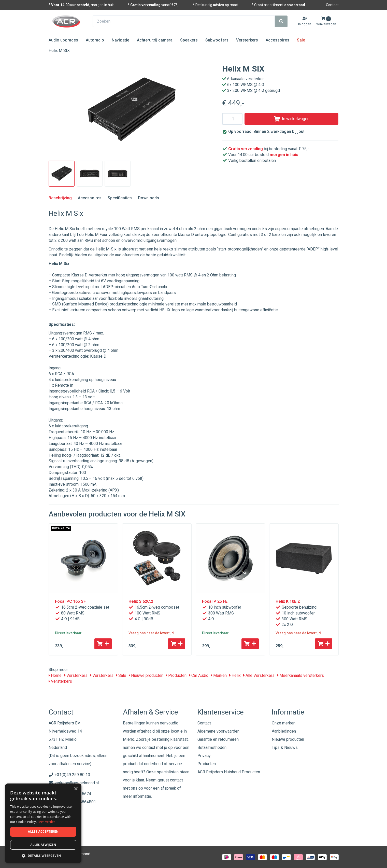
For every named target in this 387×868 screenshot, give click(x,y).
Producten (176, 675)
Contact (332, 5)
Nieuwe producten (146, 675)
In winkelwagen (292, 119)
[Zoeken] (281, 21)
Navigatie (120, 40)
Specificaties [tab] (120, 198)
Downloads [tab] (148, 198)
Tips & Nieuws (285, 747)
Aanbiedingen (284, 731)
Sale (301, 40)
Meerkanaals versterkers (300, 675)
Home (55, 675)
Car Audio (199, 675)
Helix (235, 675)
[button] (43, 855)
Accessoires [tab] (90, 198)
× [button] (76, 789)
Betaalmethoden (212, 747)
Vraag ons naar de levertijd (151, 633)
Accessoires (277, 40)
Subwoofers (217, 40)
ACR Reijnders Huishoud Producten (229, 772)
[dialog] (43, 823)
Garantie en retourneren (218, 739)
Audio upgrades (63, 40)
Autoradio (95, 40)
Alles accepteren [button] (43, 831)
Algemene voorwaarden (218, 731)
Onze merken (284, 723)
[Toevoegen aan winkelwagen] (103, 644)
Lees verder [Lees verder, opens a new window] (46, 822)
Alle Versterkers (259, 675)
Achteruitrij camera (155, 40)
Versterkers (247, 40)
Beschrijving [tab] (60, 198)
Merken (219, 675)
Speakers (189, 40)
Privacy (204, 756)
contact (176, 780)
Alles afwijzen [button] (43, 845)
